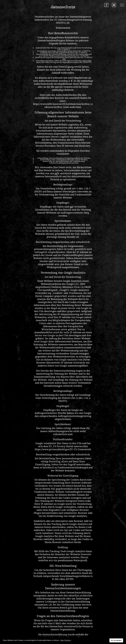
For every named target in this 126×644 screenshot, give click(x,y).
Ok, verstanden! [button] (116, 640)
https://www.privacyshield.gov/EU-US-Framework (63, 449)
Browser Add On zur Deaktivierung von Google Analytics (66, 514)
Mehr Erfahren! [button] (66, 640)
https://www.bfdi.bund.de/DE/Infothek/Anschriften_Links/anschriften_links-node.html (63, 105)
